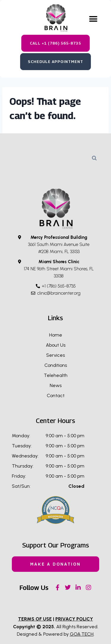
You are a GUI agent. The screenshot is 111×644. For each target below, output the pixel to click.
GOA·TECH (82, 634)
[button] (93, 19)
